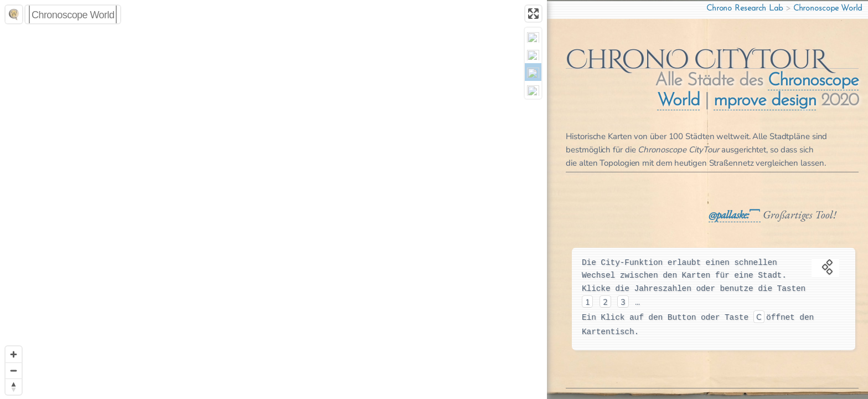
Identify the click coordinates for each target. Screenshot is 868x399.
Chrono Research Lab (745, 9)
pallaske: (742, 214)
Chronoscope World (828, 9)
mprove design (774, 101)
